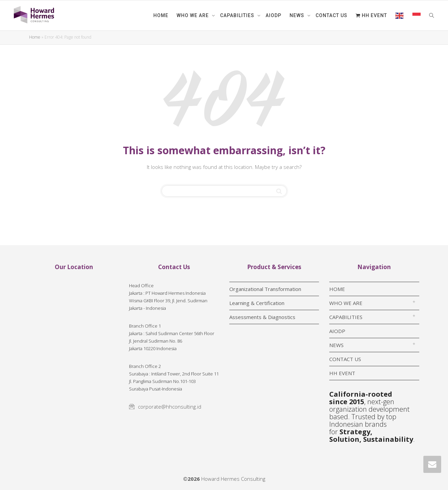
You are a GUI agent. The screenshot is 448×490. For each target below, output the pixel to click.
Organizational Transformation (265, 289)
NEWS (298, 15)
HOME (161, 15)
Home (35, 37)
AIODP (273, 15)
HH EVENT (371, 15)
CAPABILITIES (238, 15)
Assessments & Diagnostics (262, 317)
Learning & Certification (257, 303)
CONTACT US (331, 15)
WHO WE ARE (193, 15)
